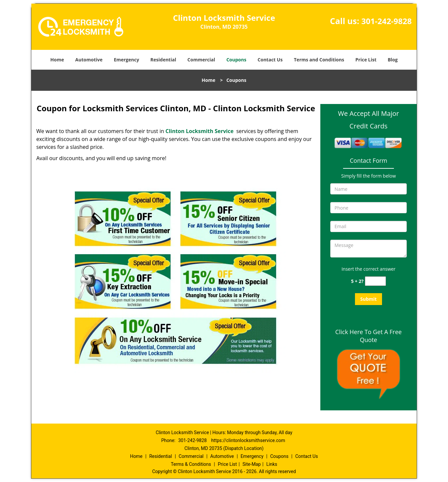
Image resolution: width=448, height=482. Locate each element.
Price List (366, 60)
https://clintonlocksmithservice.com (248, 440)
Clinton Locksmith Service (199, 131)
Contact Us (270, 60)
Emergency (127, 60)
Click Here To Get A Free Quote (368, 336)
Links (272, 464)
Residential (163, 60)
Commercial (201, 60)
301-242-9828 (386, 21)
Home (57, 60)
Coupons (236, 60)
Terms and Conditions (319, 60)
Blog (393, 60)
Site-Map (252, 464)
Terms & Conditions (191, 464)
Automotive (89, 60)
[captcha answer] (375, 281)
